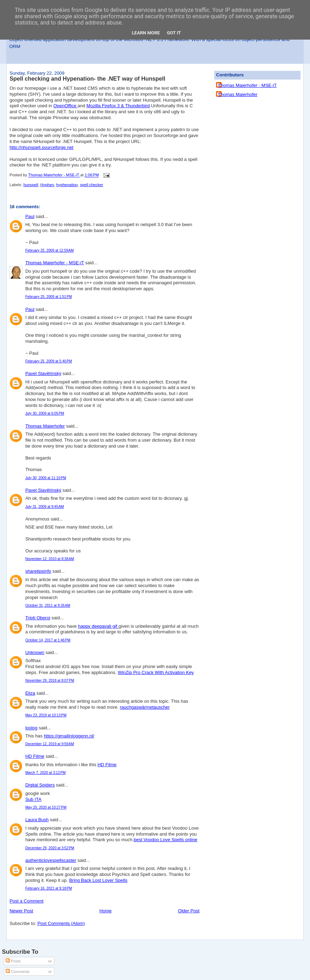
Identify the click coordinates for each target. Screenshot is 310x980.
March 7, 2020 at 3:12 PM (45, 773)
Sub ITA (33, 799)
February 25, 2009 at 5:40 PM (49, 361)
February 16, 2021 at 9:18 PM (49, 888)
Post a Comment (26, 901)
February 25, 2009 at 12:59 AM (49, 250)
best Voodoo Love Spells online (165, 840)
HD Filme (35, 756)
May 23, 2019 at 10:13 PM (46, 715)
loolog (31, 728)
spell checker (92, 185)
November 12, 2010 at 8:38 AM (50, 559)
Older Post (189, 911)
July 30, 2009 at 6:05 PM (45, 413)
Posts (13, 961)
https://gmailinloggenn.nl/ (69, 736)
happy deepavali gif (98, 626)
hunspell (31, 185)
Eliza (30, 693)
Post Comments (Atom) (61, 923)
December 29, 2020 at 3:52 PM (50, 848)
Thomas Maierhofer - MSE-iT (55, 263)
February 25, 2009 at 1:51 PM (49, 297)
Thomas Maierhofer (45, 426)
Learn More (146, 33)
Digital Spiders (40, 785)
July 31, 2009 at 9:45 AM (45, 507)
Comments (18, 972)
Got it (174, 33)
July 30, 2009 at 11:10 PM (46, 478)
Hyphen (47, 185)
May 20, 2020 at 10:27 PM (46, 807)
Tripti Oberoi (38, 618)
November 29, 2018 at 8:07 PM (50, 680)
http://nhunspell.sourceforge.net (41, 147)
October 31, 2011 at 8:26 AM (48, 605)
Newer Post (21, 911)
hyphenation (67, 185)
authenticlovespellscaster (51, 860)
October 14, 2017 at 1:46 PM (48, 640)
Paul (30, 216)
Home (106, 911)
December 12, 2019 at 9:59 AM (50, 744)
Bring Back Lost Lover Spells (98, 880)
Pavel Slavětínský (43, 373)
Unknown (35, 652)
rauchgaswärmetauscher (145, 707)
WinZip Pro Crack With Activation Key (156, 672)
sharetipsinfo (38, 571)
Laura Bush (37, 820)
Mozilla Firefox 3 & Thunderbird (118, 106)
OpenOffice (65, 106)
